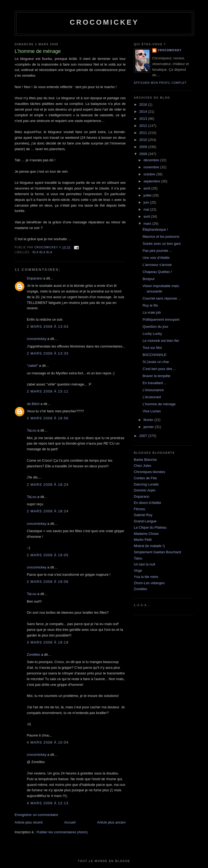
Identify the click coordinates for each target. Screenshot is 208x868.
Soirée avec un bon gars (162, 244)
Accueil (70, 822)
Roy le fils (150, 305)
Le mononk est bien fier (161, 341)
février (149, 420)
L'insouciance (153, 390)
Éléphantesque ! (155, 229)
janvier (149, 427)
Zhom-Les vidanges (149, 583)
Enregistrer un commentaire (36, 815)
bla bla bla (42, 252)
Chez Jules (142, 466)
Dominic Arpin (145, 490)
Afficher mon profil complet (160, 83)
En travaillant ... (155, 383)
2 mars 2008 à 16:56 (48, 418)
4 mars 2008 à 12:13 (48, 803)
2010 (144, 140)
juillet (148, 195)
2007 (144, 436)
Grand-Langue (145, 521)
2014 (144, 112)
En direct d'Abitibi (147, 503)
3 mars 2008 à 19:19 (48, 642)
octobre (150, 174)
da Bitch (33, 404)
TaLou (32, 430)
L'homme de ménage (159, 404)
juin (147, 202)
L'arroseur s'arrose (157, 265)
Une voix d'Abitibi (156, 258)
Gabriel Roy (143, 515)
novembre (152, 167)
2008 (144, 154)
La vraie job (152, 312)
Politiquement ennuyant (161, 319)
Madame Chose (146, 534)
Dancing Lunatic (146, 484)
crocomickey (104, 22)
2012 (144, 126)
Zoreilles (33, 655)
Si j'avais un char (156, 362)
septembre (152, 181)
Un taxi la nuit (144, 564)
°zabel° (32, 366)
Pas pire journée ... (157, 251)
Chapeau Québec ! (157, 272)
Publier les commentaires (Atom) (62, 832)
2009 (144, 147)
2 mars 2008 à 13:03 (48, 327)
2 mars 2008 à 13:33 (48, 353)
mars (148, 224)
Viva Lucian (152, 411)
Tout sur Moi (152, 348)
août (147, 188)
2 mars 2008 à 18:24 (48, 485)
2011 (144, 133)
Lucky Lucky (152, 334)
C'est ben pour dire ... (159, 369)
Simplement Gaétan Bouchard (157, 552)
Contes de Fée (145, 478)
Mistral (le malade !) (149, 546)
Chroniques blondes (149, 472)
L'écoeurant (152, 397)
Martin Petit (143, 540)
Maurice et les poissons (161, 237)
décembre (152, 160)
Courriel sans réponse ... (162, 298)
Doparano (35, 278)
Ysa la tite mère (146, 577)
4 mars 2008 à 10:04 (48, 742)
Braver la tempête (156, 376)
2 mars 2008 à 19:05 (48, 555)
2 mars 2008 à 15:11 (48, 391)
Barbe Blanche (145, 460)
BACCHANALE (154, 355)
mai (147, 209)
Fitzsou (139, 509)
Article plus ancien (112, 822)
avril (147, 216)
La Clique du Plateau (150, 527)
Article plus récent (29, 822)
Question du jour (155, 327)
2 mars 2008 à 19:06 (48, 582)
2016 (144, 105)
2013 (144, 119)
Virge (138, 570)
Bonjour (149, 279)
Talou (138, 558)
